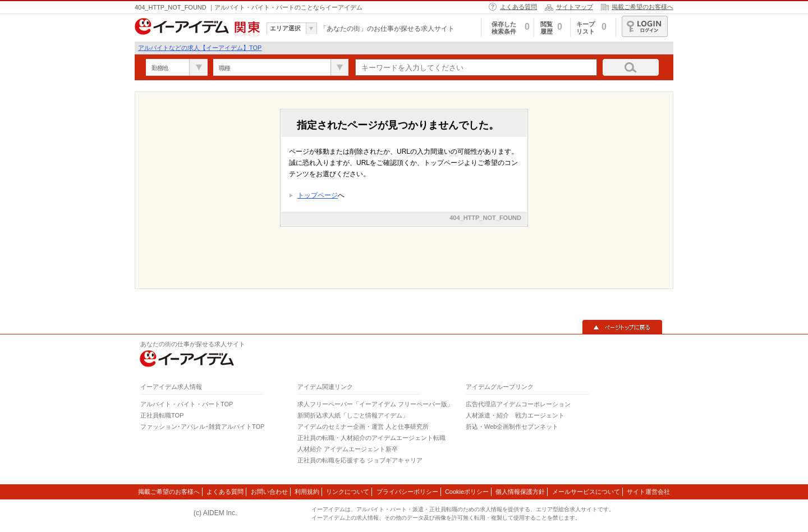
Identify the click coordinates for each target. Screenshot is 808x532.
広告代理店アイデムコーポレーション (518, 404)
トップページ (318, 195)
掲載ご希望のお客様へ (642, 7)
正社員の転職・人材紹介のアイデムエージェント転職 (371, 438)
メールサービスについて (586, 492)
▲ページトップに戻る (622, 327)
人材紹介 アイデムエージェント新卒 (348, 449)
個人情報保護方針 (520, 492)
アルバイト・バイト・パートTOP (187, 404)
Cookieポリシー (467, 492)
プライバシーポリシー (407, 492)
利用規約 (307, 492)
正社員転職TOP (162, 415)
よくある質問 (518, 7)
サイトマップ (575, 7)
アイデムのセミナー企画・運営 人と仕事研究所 (363, 426)
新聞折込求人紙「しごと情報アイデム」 (353, 415)
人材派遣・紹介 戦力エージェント (515, 415)
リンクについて (348, 492)
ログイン (645, 26)
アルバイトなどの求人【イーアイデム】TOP (200, 48)
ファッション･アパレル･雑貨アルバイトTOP (202, 426)
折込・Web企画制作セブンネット (512, 426)
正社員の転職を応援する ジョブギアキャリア (360, 460)
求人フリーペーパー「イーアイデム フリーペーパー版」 (375, 404)
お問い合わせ (269, 492)
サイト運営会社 (648, 492)
